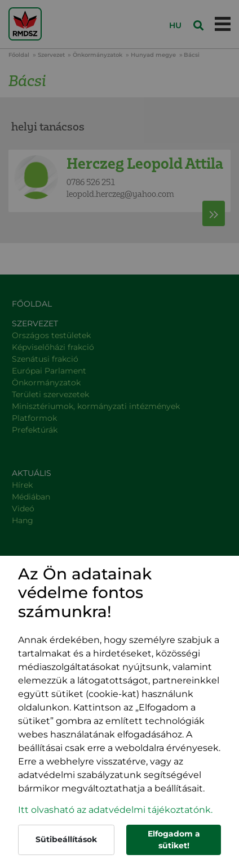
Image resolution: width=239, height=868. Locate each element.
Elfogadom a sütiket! (174, 840)
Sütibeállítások (66, 839)
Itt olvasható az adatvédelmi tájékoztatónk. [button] (115, 810)
